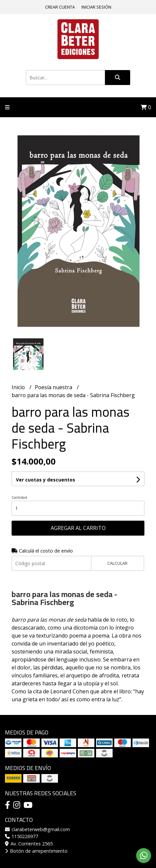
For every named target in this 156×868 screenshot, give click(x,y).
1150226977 (22, 836)
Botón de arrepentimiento (36, 851)
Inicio (19, 387)
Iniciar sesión (96, 7)
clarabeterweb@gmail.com (37, 829)
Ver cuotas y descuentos (46, 480)
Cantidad (19, 497)
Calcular (117, 563)
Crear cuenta (60, 7)
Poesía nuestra (54, 387)
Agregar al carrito (78, 528)
